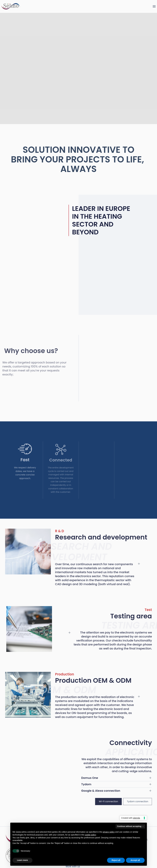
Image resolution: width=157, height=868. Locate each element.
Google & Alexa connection (105, 791)
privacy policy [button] (109, 832)
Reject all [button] (116, 860)
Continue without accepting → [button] (130, 826)
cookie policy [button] (90, 835)
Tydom (90, 784)
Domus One (94, 778)
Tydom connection (141, 801)
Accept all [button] (135, 860)
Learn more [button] (22, 860)
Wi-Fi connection (113, 801)
